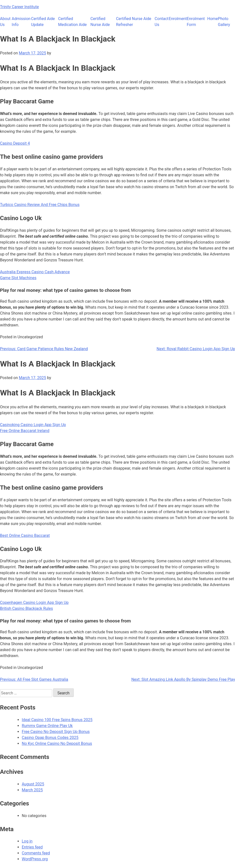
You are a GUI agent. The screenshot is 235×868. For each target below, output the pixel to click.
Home (213, 19)
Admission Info (21, 22)
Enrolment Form (196, 22)
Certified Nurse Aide (100, 22)
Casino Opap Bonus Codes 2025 (50, 738)
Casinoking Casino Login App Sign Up (33, 425)
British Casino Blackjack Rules (26, 608)
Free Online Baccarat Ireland (25, 431)
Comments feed (36, 853)
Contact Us (162, 22)
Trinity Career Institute (19, 7)
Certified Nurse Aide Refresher (134, 22)
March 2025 (32, 790)
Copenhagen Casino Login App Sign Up (34, 603)
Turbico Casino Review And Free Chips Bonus (40, 205)
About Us (5, 22)
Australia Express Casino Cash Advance (35, 272)
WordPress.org (35, 859)
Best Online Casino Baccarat (25, 536)
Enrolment (178, 19)
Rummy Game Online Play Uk (47, 726)
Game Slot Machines (18, 278)
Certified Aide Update (43, 22)
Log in (27, 841)
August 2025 (33, 784)
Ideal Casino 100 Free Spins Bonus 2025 (57, 720)
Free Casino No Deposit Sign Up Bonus (56, 732)
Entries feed (32, 847)
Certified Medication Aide (72, 22)
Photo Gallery (224, 22)
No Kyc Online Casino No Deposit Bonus (57, 743)
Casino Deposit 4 (15, 143)
